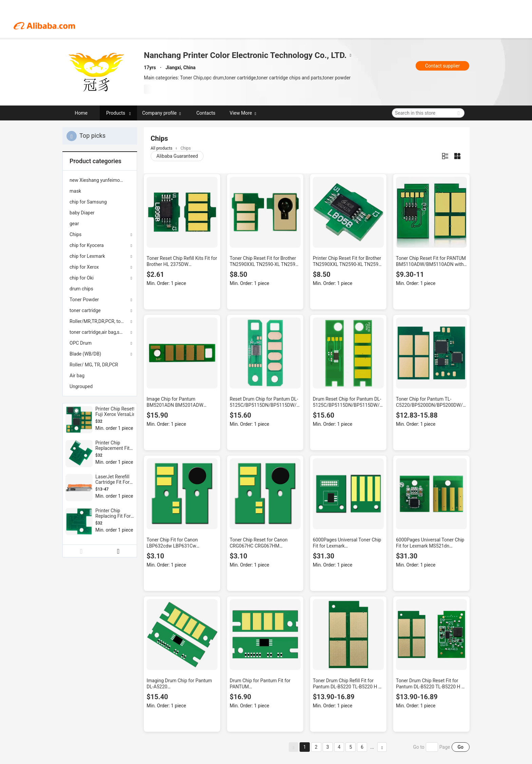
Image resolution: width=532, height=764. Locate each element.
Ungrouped (81, 386)
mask (75, 191)
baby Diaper (82, 213)
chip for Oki (82, 278)
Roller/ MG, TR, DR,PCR (94, 365)
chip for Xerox (84, 267)
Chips (75, 234)
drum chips (81, 289)
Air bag (77, 376)
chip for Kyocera (87, 245)
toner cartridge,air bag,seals (99, 332)
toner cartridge (85, 310)
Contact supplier (442, 66)
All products (161, 148)
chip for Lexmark (87, 256)
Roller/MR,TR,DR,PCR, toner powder (100, 321)
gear (74, 224)
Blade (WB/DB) (85, 354)
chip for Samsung (88, 202)
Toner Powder (84, 300)
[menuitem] (100, 180)
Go (461, 747)
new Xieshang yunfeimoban (99, 180)
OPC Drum (81, 343)
